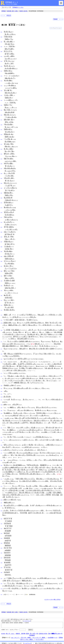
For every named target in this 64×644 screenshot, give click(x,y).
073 (1, 202)
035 (1, 112)
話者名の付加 (43, 622)
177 (1, 364)
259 (1, 454)
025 (1, 89)
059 (1, 169)
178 (1, 367)
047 (1, 141)
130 (1, 321)
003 (1, 37)
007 (1, 46)
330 (1, 560)
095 (1, 254)
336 (1, 571)
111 (1, 292)
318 (1, 531)
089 (1, 240)
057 (1, 164)
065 (1, 183)
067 (1, 188)
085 (1, 231)
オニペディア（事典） (39, 626)
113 (1, 297)
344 (1, 581)
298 (1, 494)
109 (1, 287)
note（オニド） (16, 626)
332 (1, 565)
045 (1, 136)
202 (1, 397)
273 (1, 468)
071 (1, 198)
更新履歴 (32, 623)
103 (1, 273)
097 (1, 259)
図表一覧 (29, 622)
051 (1, 150)
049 (1, 146)
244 (1, 439)
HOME (3, 622)
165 (1, 353)
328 (1, 555)
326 (1, 550)
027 (1, 93)
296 (1, 489)
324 (1, 545)
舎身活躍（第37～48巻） (13, 11)
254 (1, 449)
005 (1, 42)
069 (1, 193)
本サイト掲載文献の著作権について (22, 637)
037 (1, 117)
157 (1, 340)
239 (1, 434)
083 (1, 226)
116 (1, 306)
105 (1, 278)
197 (1, 390)
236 (1, 429)
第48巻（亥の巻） (24, 11)
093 (1, 250)
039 (1, 122)
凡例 (49, 622)
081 (1, 221)
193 (1, 382)
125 (1, 314)
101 (1, 268)
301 (1, 499)
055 (1, 160)
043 (1, 131)
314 (1, 522)
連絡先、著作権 (21, 622)
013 (1, 60)
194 (1, 384)
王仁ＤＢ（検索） (26, 626)
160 (1, 345)
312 (1, 517)
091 (1, 245)
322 (1, 541)
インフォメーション (56, 28)
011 (1, 56)
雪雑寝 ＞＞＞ (58, 19)
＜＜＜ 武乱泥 (6, 16)
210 (1, 403)
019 (1, 75)
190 (1, 376)
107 (1, 283)
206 (1, 400)
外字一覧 (35, 622)
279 (1, 475)
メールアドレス (27, 608)
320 (1, 536)
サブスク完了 (40, 627)
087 (1, 235)
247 (1, 442)
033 (1, 108)
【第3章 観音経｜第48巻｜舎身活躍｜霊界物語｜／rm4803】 (32, 612)
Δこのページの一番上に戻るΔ (52, 586)
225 (1, 417)
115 (1, 302)
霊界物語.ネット (12, 2)
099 (1, 264)
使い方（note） (10, 622)
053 (1, 155)
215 (1, 408)
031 (1, 103)
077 (1, 212)
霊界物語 (4, 11)
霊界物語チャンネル (18, 7)
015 (1, 65)
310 (1, 512)
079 (1, 217)
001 (1, 32)
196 (1, 387)
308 (1, 507)
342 (1, 576)
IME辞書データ (52, 626)
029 (1, 98)
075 (1, 207)
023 (1, 84)
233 (1, 427)
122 (1, 311)
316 (1, 526)
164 (1, 350)
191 (1, 379)
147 (1, 333)
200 (1, 395)
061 (1, 174)
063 (1, 179)
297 (1, 492)
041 (1, 127)
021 (1, 79)
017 (1, 70)
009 (1, 51)
